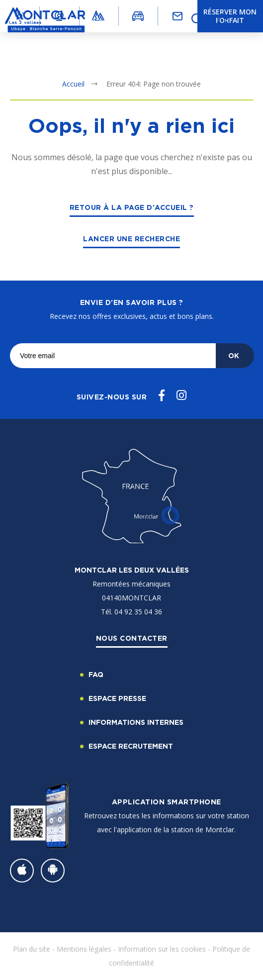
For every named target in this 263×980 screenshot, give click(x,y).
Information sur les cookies (162, 949)
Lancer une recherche (131, 239)
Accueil (73, 84)
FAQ (96, 674)
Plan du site (32, 949)
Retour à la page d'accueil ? (132, 207)
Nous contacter (132, 638)
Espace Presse (117, 698)
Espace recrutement (131, 746)
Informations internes (136, 722)
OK (234, 355)
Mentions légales (84, 949)
